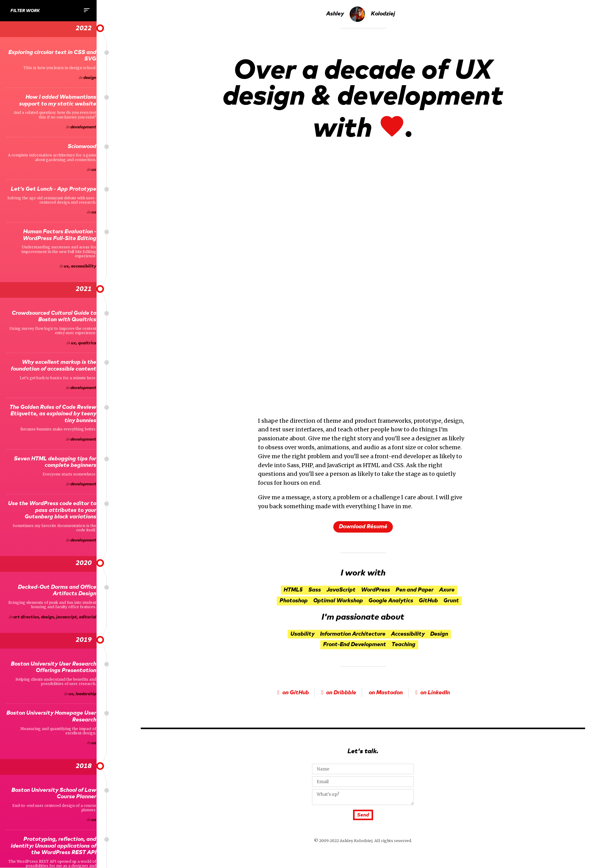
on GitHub (296, 693)
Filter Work (50, 10)
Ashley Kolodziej (361, 14)
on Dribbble (341, 693)
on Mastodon (386, 693)
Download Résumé (363, 527)
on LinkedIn (435, 693)
